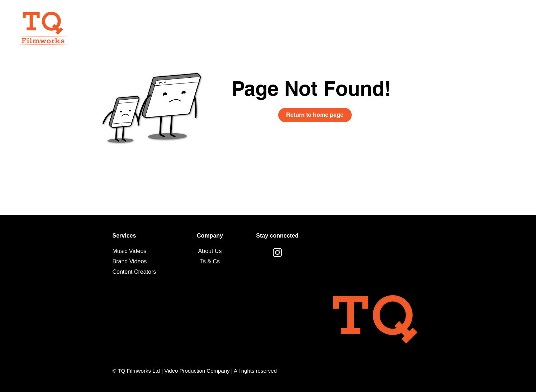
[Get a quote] (473, 21)
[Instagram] (278, 252)
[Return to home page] (315, 115)
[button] (514, 21)
